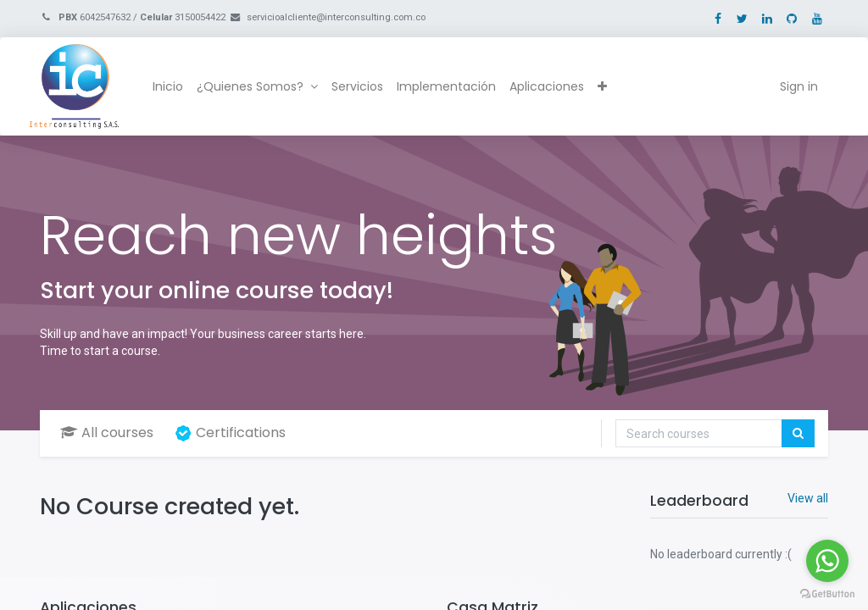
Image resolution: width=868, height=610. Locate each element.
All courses (107, 433)
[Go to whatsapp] (827, 561)
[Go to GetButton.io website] (827, 593)
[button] (612, 87)
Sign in (789, 86)
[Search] (798, 434)
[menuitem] (178, 87)
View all (808, 498)
